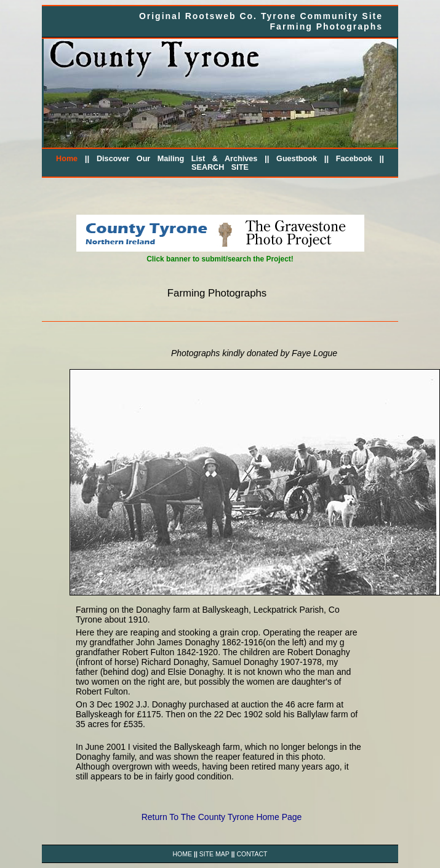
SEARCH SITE (220, 167)
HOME (183, 854)
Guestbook (297, 159)
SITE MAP (214, 854)
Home (67, 159)
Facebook (354, 159)
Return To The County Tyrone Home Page (222, 817)
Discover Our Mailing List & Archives (177, 159)
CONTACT (252, 854)
